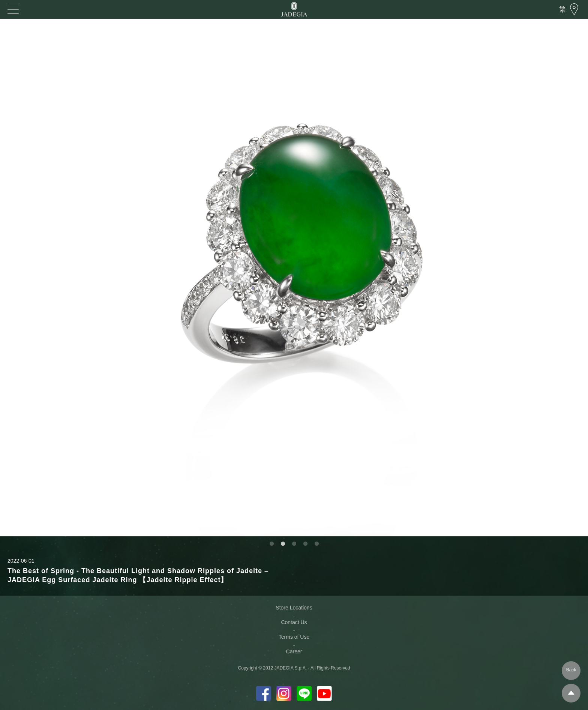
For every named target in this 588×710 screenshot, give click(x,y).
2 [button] (283, 544)
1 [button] (271, 544)
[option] (294, 278)
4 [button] (305, 544)
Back (571, 670)
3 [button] (294, 544)
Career (294, 651)
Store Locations (294, 608)
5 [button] (316, 544)
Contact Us (294, 622)
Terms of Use (294, 637)
